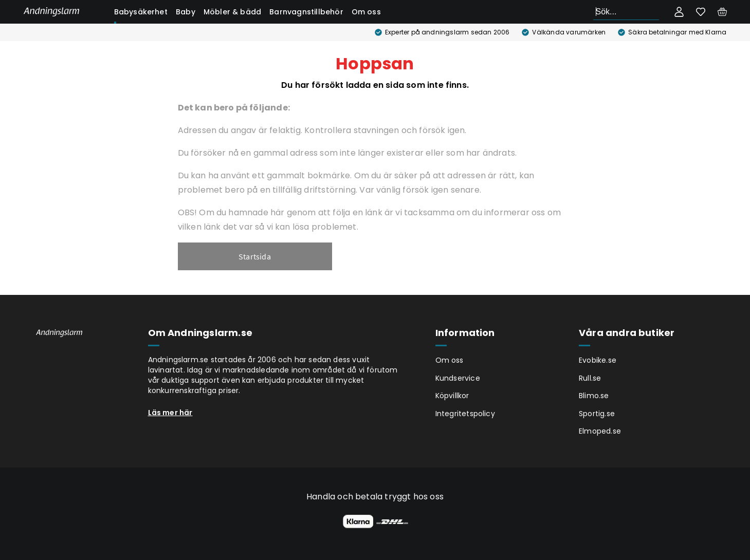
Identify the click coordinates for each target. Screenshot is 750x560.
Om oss (366, 12)
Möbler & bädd (232, 12)
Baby (186, 12)
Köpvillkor (452, 396)
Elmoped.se (600, 431)
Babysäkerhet (141, 12)
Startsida (255, 256)
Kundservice (458, 378)
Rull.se (590, 378)
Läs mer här (170, 413)
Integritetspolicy (465, 414)
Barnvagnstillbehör (306, 12)
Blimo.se (594, 396)
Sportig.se (597, 414)
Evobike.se (598, 360)
